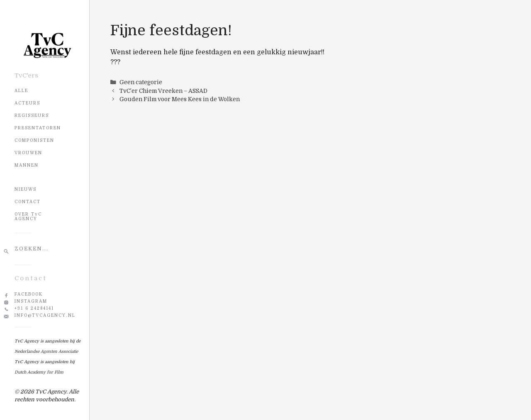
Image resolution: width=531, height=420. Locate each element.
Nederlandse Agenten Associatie (46, 351)
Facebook (29, 294)
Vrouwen (28, 153)
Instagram (31, 301)
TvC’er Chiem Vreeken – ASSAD (163, 91)
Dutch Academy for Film (39, 372)
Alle (21, 91)
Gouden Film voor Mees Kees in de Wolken (180, 99)
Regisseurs (32, 115)
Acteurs (27, 103)
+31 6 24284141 (34, 308)
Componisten (34, 140)
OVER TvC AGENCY (28, 216)
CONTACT (28, 202)
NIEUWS (26, 189)
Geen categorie (141, 82)
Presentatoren (38, 128)
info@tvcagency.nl (45, 315)
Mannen (27, 165)
